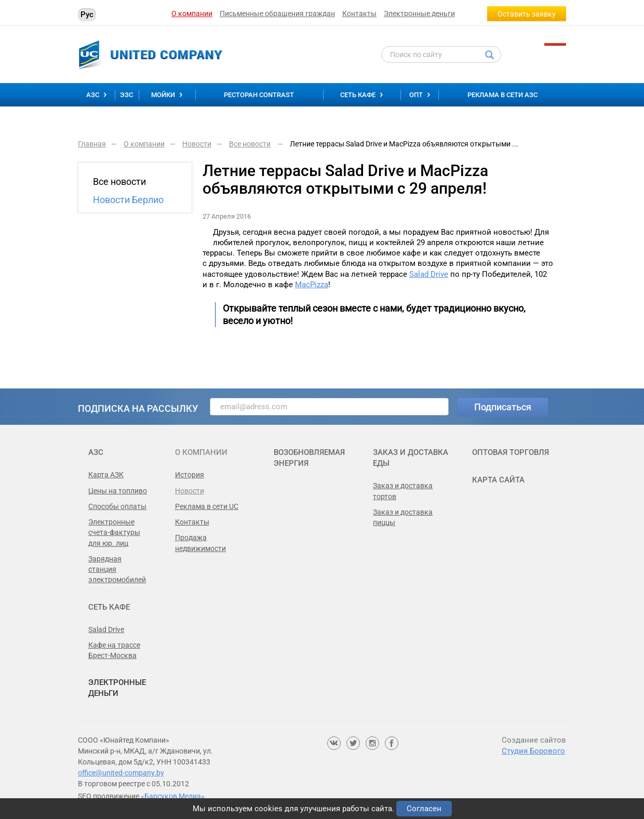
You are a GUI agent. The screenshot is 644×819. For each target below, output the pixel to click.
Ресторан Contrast (259, 95)
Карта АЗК (106, 475)
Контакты (359, 14)
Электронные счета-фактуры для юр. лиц (114, 533)
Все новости (119, 182)
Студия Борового (533, 751)
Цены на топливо (118, 491)
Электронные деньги (419, 14)
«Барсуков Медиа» (173, 796)
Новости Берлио (128, 200)
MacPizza (312, 285)
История (190, 475)
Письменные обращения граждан (277, 14)
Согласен (424, 809)
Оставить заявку (527, 14)
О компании (192, 14)
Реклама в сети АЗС (502, 95)
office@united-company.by (121, 773)
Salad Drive (429, 274)
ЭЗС (126, 95)
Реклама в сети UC (207, 506)
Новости (190, 491)
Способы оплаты (117, 506)
